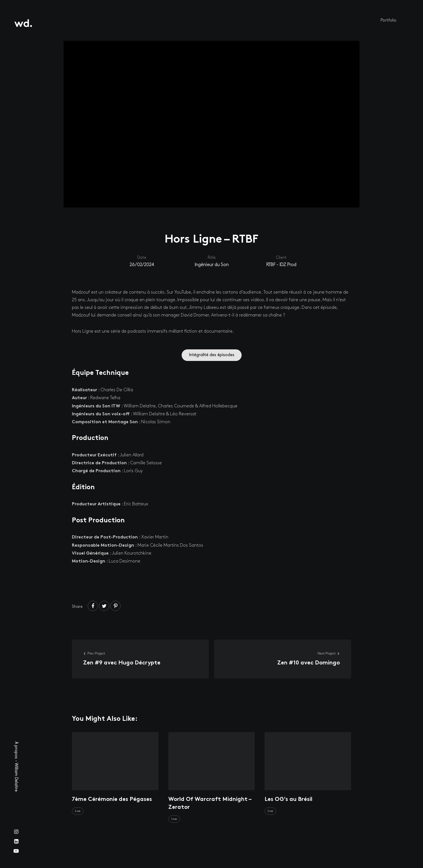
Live (78, 811)
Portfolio (388, 20)
